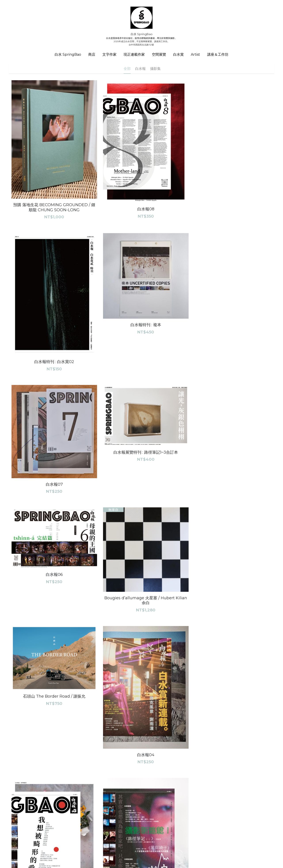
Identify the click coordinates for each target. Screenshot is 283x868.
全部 (127, 69)
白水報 (140, 69)
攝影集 (155, 69)
